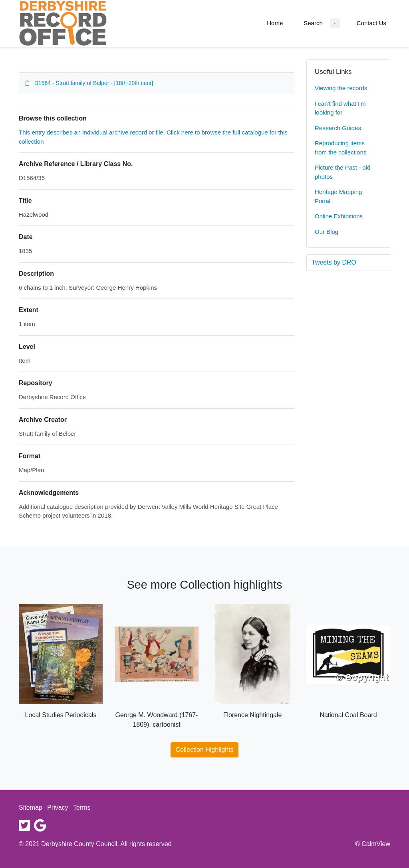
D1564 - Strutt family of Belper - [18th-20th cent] (94, 83)
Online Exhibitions (339, 216)
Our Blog (327, 232)
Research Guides (338, 128)
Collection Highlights (205, 750)
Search (313, 23)
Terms (82, 808)
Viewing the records (341, 88)
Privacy (58, 808)
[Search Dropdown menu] (335, 23)
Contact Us (371, 23)
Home (275, 23)
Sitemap (31, 808)
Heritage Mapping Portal (338, 196)
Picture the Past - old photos (342, 172)
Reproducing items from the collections (341, 148)
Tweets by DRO (334, 262)
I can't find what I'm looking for (340, 108)
